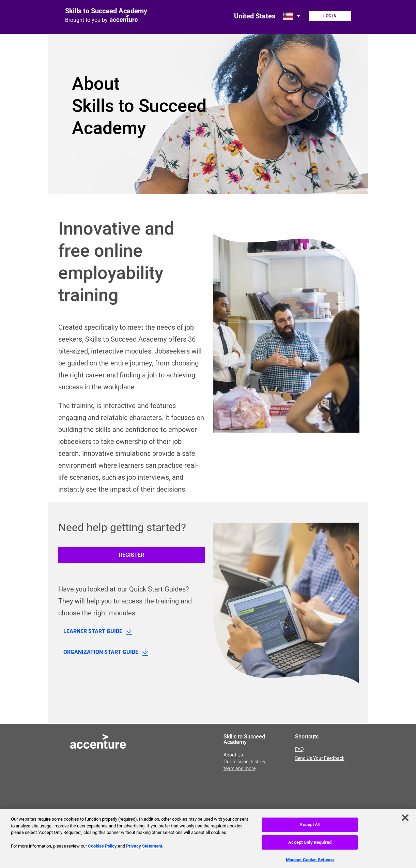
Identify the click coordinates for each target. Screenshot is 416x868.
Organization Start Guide (101, 652)
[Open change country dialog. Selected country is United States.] (292, 16)
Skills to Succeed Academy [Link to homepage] (106, 11)
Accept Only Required (310, 845)
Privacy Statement (144, 848)
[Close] (405, 820)
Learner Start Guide (93, 631)
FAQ (299, 750)
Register (132, 555)
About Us (245, 762)
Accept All (310, 827)
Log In (330, 16)
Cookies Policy (102, 848)
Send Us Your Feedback (320, 759)
